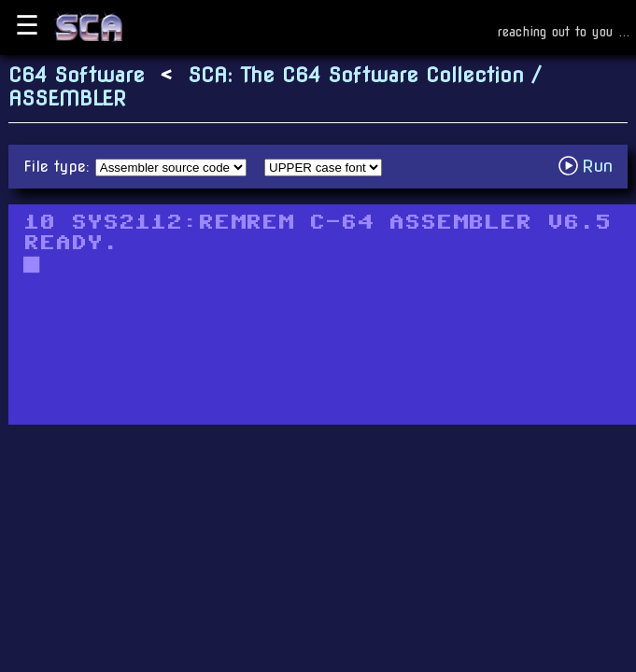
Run (591, 166)
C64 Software (77, 75)
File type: (59, 167)
